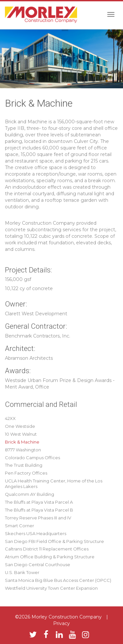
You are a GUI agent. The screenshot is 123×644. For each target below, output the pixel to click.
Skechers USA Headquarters (36, 533)
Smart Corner (20, 526)
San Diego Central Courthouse (38, 565)
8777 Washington (23, 450)
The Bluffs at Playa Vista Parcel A (39, 502)
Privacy (61, 623)
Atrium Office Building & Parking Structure (50, 557)
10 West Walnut (21, 434)
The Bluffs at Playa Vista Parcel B (39, 510)
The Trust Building (24, 465)
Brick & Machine (22, 442)
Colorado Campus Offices (32, 458)
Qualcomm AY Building (30, 494)
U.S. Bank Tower (22, 572)
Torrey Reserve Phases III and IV (38, 518)
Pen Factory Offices (26, 473)
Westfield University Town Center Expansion (51, 588)
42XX (10, 418)
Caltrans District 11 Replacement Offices (47, 549)
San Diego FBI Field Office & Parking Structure (54, 541)
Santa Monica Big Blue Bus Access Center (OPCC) (58, 580)
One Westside (20, 426)
